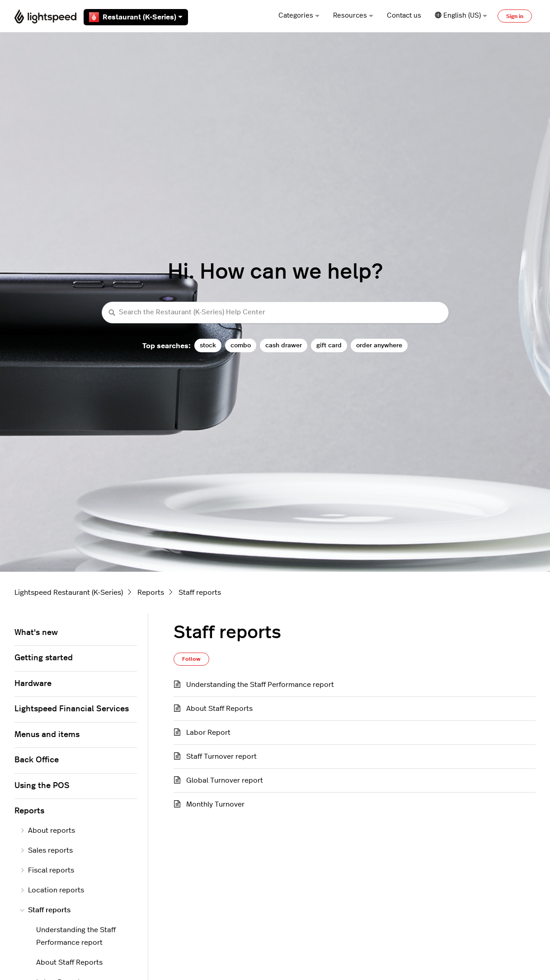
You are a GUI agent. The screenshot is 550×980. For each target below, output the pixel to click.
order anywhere (379, 345)
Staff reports (200, 593)
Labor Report (208, 733)
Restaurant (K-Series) (136, 17)
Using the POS (42, 786)
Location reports (52, 890)
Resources (353, 16)
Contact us (404, 16)
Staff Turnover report (221, 756)
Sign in (515, 16)
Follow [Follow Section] (191, 659)
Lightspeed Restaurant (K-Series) (69, 593)
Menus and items (47, 735)
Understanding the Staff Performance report (260, 685)
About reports (47, 831)
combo (241, 345)
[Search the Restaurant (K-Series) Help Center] (275, 313)
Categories (299, 16)
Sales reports (46, 850)
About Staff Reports (219, 709)
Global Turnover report (225, 780)
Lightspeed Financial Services (72, 709)
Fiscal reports (47, 870)
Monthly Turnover (215, 804)
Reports (151, 593)
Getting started (44, 658)
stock (208, 345)
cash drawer (284, 345)
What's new (36, 633)
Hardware (33, 684)
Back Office (37, 760)
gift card (329, 345)
